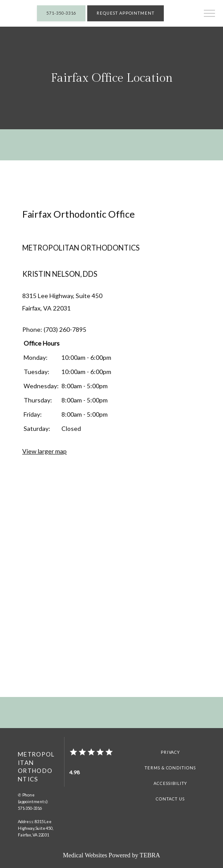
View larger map (45, 451)
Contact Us (170, 799)
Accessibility (170, 783)
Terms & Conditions (170, 768)
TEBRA (150, 855)
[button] (210, 14)
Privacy (170, 752)
